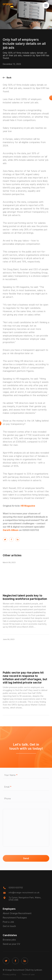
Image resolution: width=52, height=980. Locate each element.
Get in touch (9, 926)
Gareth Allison (11, 530)
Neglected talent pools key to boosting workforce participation (25, 597)
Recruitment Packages (15, 918)
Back (7, 78)
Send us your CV (11, 944)
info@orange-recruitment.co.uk (24, 893)
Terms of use (28, 974)
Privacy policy (9, 974)
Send (26, 858)
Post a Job (8, 922)
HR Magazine (28, 506)
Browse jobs (9, 940)
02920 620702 (16, 888)
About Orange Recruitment (17, 913)
